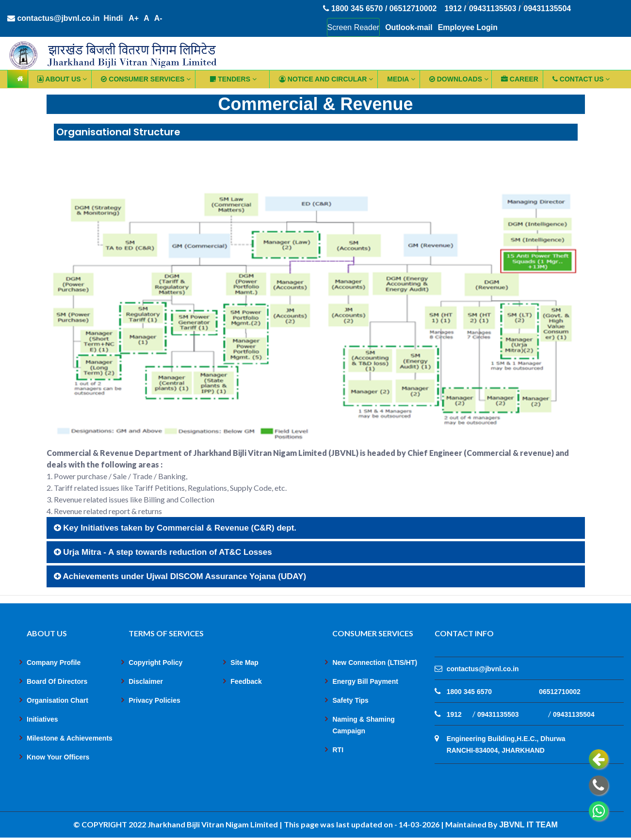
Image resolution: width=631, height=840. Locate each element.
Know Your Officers (58, 758)
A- (158, 19)
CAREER (520, 79)
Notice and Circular (326, 79)
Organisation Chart (57, 701)
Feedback (246, 682)
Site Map (244, 663)
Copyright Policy (155, 663)
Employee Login (468, 27)
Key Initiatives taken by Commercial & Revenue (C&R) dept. (175, 528)
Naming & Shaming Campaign (363, 726)
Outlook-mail (409, 27)
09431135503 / (495, 9)
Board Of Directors (57, 682)
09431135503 (498, 715)
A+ (134, 19)
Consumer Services (146, 79)
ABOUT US (62, 79)
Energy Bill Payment (365, 682)
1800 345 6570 (469, 692)
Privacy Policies (154, 701)
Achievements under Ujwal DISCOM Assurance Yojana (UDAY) (180, 577)
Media (401, 79)
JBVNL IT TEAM (528, 825)
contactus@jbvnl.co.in (54, 19)
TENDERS (233, 79)
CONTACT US (581, 79)
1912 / (455, 9)
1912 (454, 715)
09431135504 (548, 9)
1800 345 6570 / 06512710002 (380, 9)
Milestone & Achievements (70, 739)
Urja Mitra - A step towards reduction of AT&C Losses (163, 553)
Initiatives (42, 720)
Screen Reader (354, 27)
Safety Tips (350, 701)
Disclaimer (146, 682)
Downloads (459, 79)
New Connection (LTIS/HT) (375, 663)
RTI (338, 750)
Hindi (113, 19)
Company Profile (54, 663)
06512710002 (560, 692)
